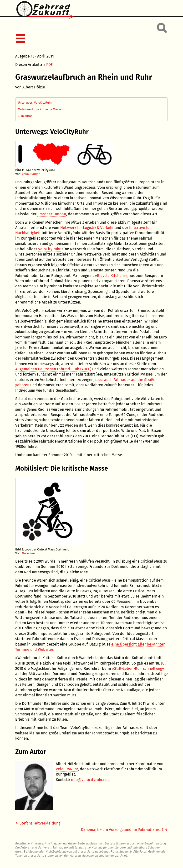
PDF (49, 65)
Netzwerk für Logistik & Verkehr (87, 228)
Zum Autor (25, 116)
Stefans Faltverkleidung (40, 823)
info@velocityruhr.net (90, 780)
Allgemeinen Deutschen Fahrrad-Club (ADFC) (53, 369)
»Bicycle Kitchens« (111, 276)
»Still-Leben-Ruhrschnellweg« (138, 668)
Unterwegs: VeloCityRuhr (35, 103)
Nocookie (28, 553)
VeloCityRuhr (31, 174)
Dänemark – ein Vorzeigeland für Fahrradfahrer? (122, 830)
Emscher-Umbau (52, 214)
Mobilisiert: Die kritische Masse (40, 109)
